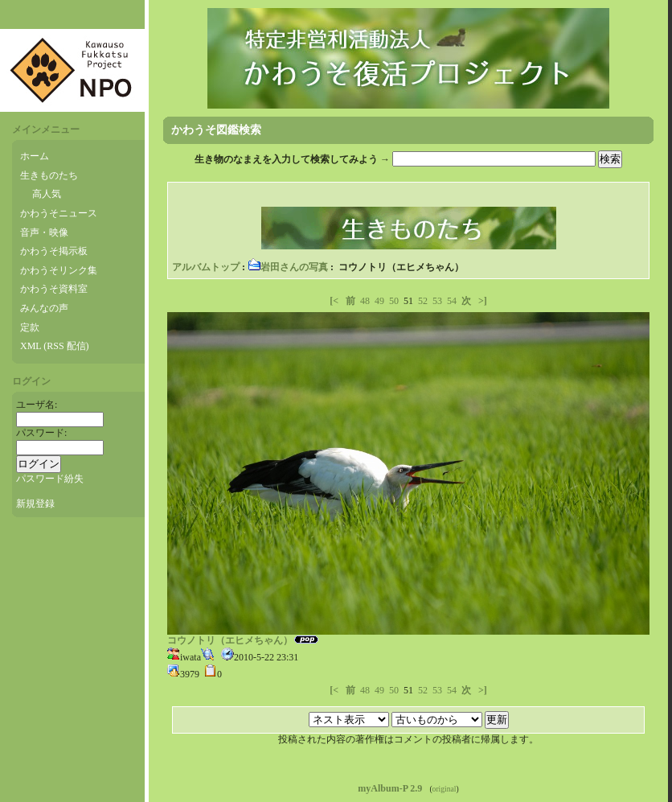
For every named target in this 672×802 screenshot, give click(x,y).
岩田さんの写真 (288, 267)
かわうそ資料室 (54, 289)
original (445, 789)
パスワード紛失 (50, 479)
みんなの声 (44, 308)
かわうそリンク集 (59, 270)
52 (423, 301)
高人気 (47, 194)
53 (437, 301)
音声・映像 (44, 232)
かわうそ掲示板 (54, 251)
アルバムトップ (206, 267)
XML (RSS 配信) (55, 346)
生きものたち (49, 175)
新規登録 (35, 504)
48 (365, 301)
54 (452, 301)
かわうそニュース (59, 213)
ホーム (35, 156)
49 (379, 301)
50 (394, 301)
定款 (30, 327)
